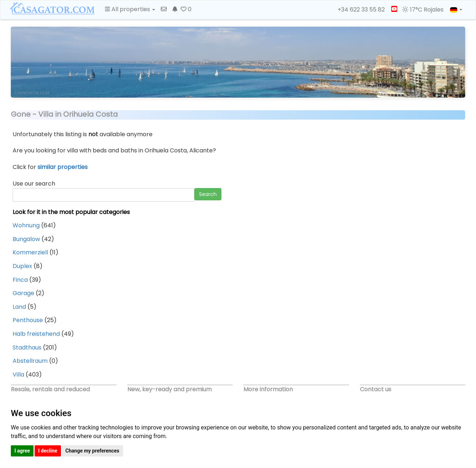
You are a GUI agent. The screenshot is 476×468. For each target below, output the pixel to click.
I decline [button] (48, 451)
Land (19, 307)
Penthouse (28, 320)
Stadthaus (27, 347)
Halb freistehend (36, 334)
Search (208, 194)
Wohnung (26, 225)
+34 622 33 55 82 (358, 10)
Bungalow (26, 239)
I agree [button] (22, 451)
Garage (23, 293)
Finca (20, 280)
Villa (18, 375)
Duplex (22, 266)
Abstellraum (30, 361)
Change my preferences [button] (92, 451)
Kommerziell (30, 252)
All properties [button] (130, 9)
